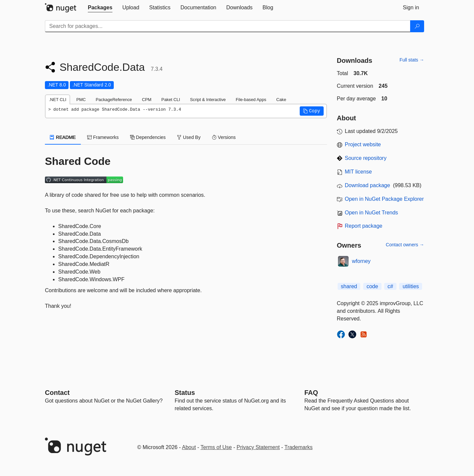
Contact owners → (405, 245)
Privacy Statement (258, 447)
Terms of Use (216, 447)
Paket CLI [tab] (171, 100)
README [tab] (63, 137)
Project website (363, 144)
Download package (368, 185)
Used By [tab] (189, 137)
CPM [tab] (147, 100)
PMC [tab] (81, 100)
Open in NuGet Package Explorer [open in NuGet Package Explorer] (384, 199)
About (189, 447)
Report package (364, 226)
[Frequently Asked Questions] (311, 393)
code (372, 286)
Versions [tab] (224, 137)
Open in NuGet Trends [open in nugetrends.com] (372, 213)
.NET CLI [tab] (58, 100)
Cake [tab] (281, 100)
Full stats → (412, 60)
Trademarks (299, 447)
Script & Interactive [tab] (208, 100)
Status (185, 393)
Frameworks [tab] (103, 137)
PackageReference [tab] (114, 100)
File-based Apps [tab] (251, 100)
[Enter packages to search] (228, 26)
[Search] (417, 26)
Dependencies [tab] (148, 137)
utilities (411, 286)
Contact (57, 393)
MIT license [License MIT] (359, 172)
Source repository (366, 158)
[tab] (100, 8)
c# (390, 286)
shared (349, 286)
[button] (312, 111)
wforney (361, 261)
